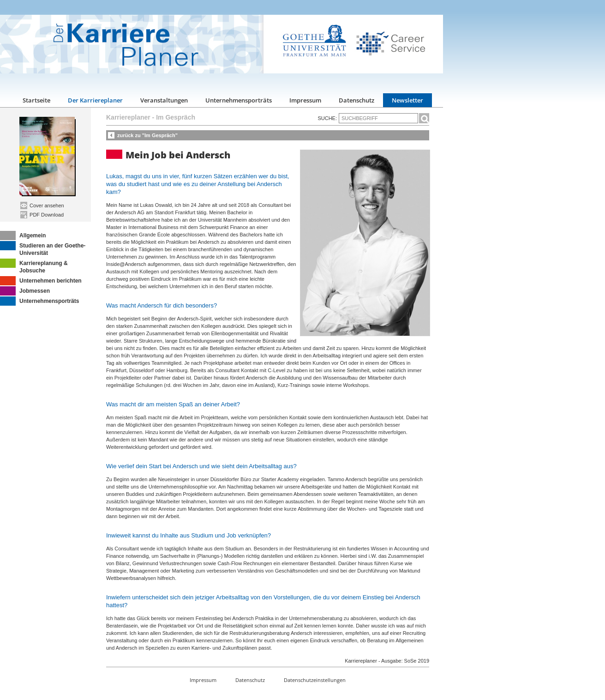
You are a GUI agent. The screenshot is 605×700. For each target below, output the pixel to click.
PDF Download (42, 215)
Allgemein (23, 235)
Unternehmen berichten (41, 281)
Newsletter (407, 100)
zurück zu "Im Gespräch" (147, 135)
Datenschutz (356, 100)
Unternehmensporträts (239, 100)
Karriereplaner (128, 117)
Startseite (36, 100)
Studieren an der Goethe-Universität (43, 249)
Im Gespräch (176, 117)
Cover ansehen (42, 205)
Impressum (305, 100)
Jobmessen (25, 291)
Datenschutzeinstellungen (315, 680)
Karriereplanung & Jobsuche (34, 266)
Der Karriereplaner (95, 100)
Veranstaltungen (164, 100)
